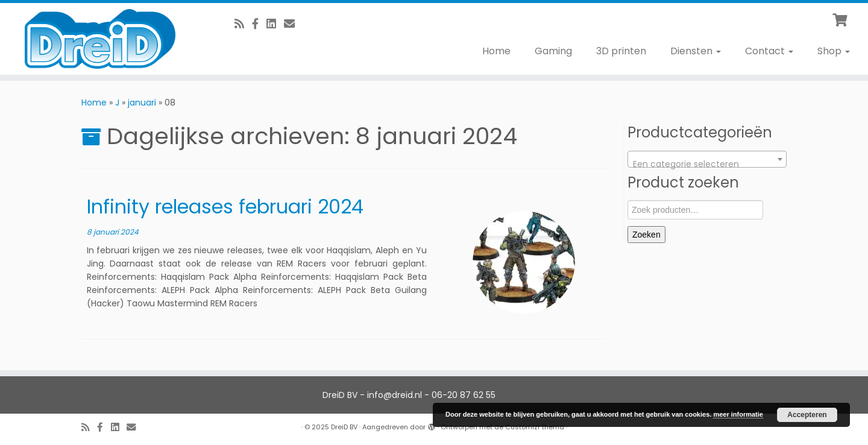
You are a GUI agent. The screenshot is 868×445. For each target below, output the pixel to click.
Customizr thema (535, 427)
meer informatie (738, 414)
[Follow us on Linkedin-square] (275, 24)
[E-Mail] (293, 24)
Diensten (696, 51)
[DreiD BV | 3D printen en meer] (100, 39)
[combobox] (707, 159)
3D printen (621, 51)
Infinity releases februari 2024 (225, 207)
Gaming (553, 51)
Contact (769, 51)
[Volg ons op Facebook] (259, 24)
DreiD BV (344, 427)
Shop (834, 51)
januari (142, 103)
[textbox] (707, 164)
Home (496, 51)
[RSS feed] (243, 24)
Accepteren (807, 415)
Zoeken (646, 235)
